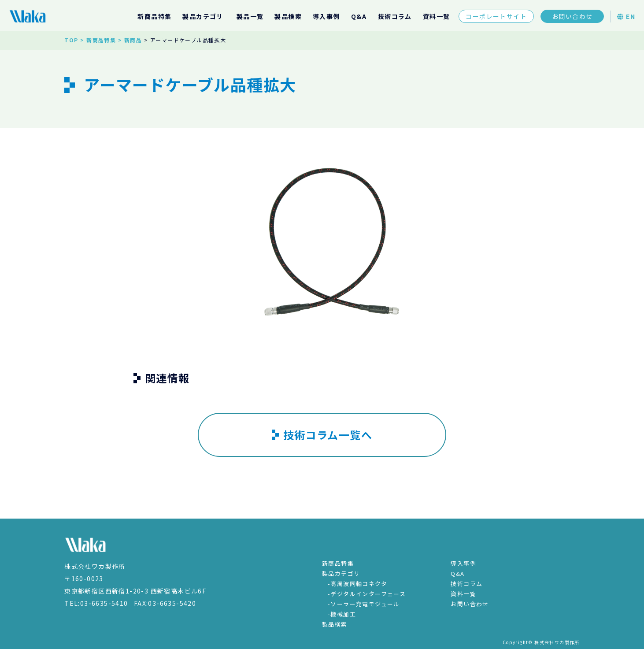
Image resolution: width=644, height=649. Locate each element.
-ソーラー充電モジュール (364, 604)
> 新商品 (130, 40)
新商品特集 (154, 16)
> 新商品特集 (98, 40)
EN (626, 16)
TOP (71, 40)
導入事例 (326, 16)
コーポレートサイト (496, 16)
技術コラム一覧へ (322, 435)
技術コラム (395, 16)
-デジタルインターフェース (367, 594)
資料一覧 (437, 16)
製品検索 (288, 16)
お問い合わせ (572, 16)
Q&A (359, 16)
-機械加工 (342, 614)
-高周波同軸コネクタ (357, 584)
